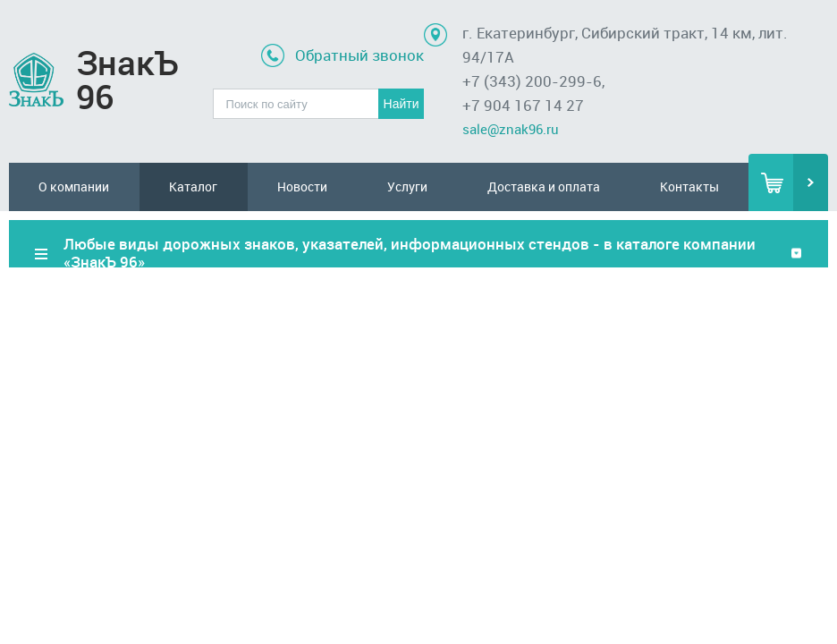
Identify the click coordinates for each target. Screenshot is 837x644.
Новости (302, 186)
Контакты (689, 186)
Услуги (407, 186)
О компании (74, 186)
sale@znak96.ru (511, 129)
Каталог (193, 186)
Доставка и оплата (544, 186)
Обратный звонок (359, 55)
